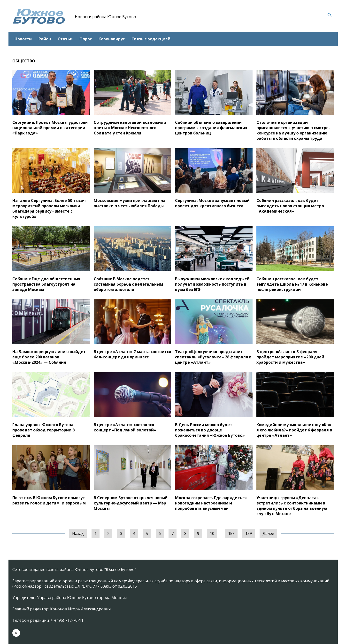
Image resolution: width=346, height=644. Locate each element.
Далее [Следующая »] (268, 533)
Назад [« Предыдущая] (78, 533)
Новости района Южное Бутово (105, 17)
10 (212, 533)
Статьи (65, 39)
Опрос (86, 39)
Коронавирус (112, 39)
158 (231, 533)
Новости (23, 39)
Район (45, 39)
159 (249, 533)
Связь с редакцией (151, 39)
